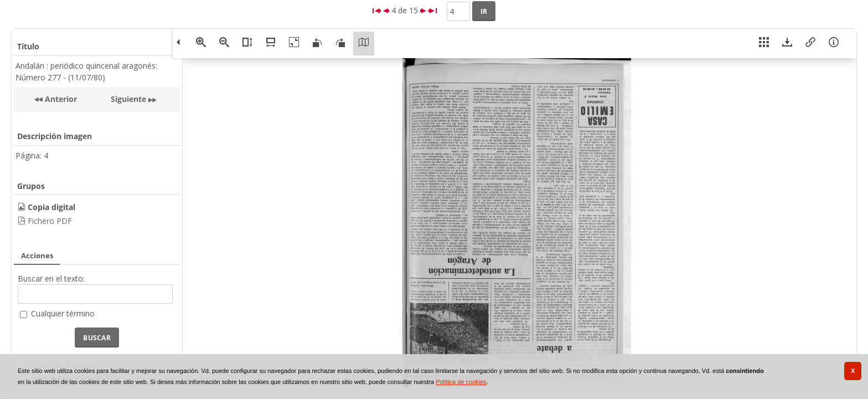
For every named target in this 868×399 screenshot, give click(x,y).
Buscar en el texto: (51, 278)
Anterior (60, 99)
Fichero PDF (50, 221)
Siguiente (128, 99)
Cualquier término (63, 313)
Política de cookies (461, 382)
